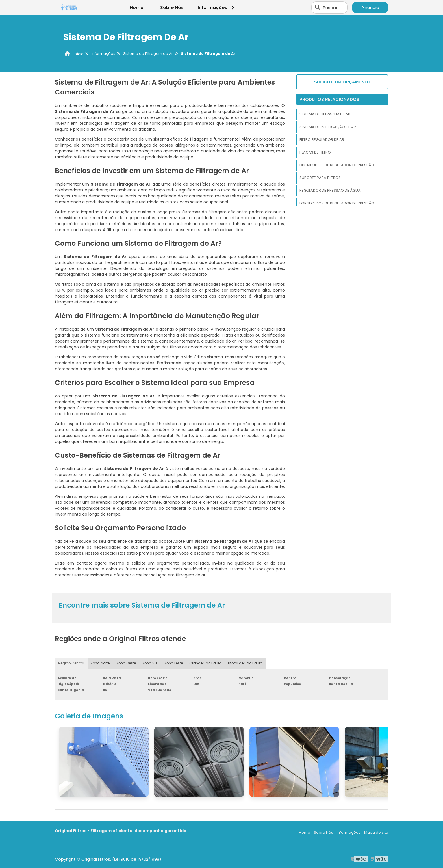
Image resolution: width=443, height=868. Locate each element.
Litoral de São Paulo (245, 663)
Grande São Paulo (206, 663)
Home (136, 7)
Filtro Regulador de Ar (322, 140)
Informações (217, 7)
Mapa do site (376, 833)
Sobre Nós (172, 7)
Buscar (330, 7)
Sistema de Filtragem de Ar (325, 114)
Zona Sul (150, 663)
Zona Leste (174, 663)
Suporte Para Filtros (320, 178)
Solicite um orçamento (342, 82)
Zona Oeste (126, 663)
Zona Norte (100, 663)
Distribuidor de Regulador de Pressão (337, 165)
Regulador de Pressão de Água (330, 190)
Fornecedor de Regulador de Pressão (337, 203)
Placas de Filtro (315, 152)
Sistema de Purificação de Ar (328, 127)
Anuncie (370, 7)
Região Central (71, 663)
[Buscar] (318, 8)
